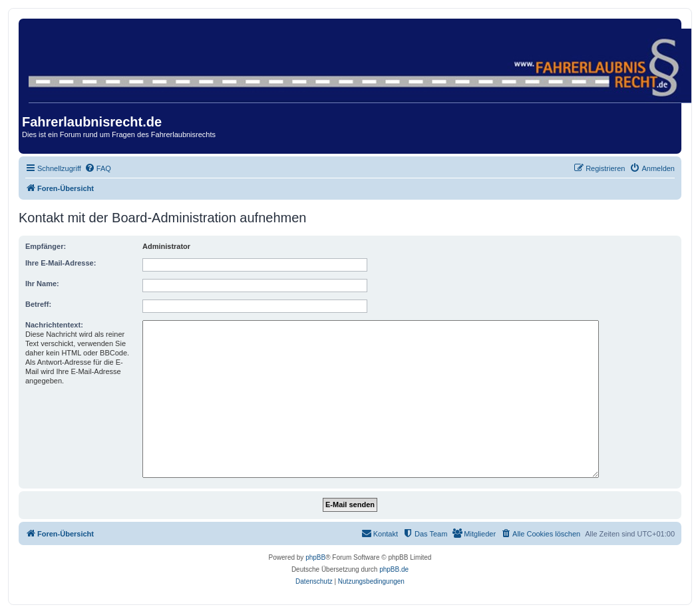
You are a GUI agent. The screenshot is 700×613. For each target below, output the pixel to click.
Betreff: (38, 304)
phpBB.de (394, 569)
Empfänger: (46, 246)
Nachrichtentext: (54, 325)
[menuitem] (98, 168)
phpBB (315, 557)
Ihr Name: (42, 284)
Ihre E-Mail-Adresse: (61, 263)
